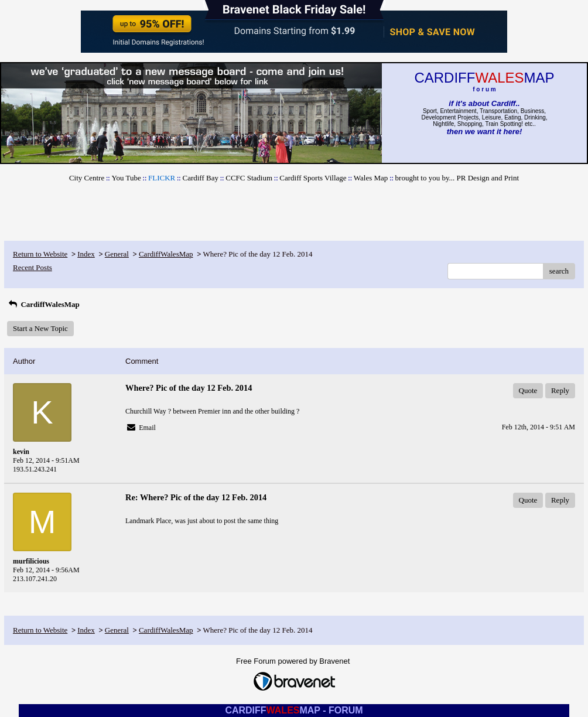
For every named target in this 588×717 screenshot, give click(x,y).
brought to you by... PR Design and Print (457, 178)
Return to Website (40, 254)
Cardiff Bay (200, 178)
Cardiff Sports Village (313, 178)
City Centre (87, 178)
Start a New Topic (40, 328)
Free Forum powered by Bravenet (294, 661)
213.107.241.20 (35, 579)
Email (147, 428)
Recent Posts (33, 267)
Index (86, 254)
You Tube (126, 178)
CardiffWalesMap (166, 254)
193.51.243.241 (35, 469)
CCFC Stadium (249, 178)
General (117, 254)
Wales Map (371, 178)
